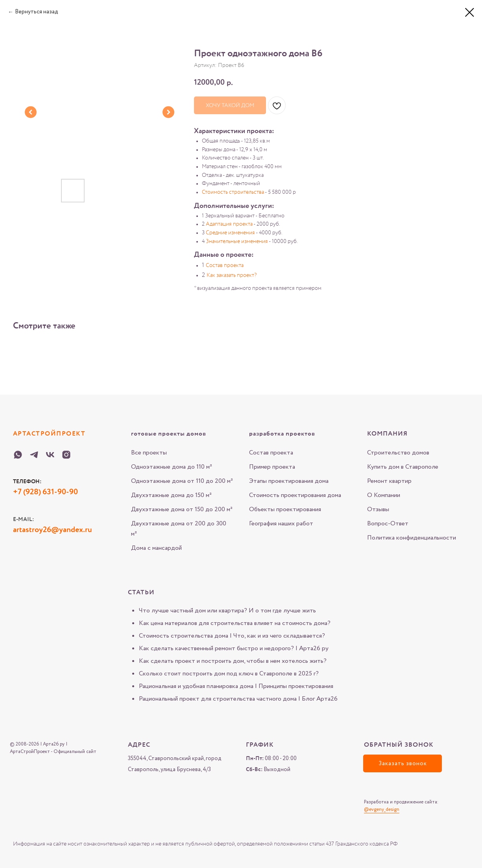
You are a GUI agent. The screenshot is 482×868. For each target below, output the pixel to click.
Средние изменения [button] (230, 233)
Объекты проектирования (285, 509)
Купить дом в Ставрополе (403, 467)
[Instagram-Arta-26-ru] (66, 455)
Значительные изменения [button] (237, 241)
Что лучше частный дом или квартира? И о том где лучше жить (227, 611)
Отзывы (378, 509)
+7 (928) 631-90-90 (45, 492)
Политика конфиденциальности (412, 538)
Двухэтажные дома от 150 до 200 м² (182, 509)
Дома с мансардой (156, 548)
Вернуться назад (37, 12)
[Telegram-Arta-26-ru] (34, 455)
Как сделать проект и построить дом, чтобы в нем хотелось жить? (233, 661)
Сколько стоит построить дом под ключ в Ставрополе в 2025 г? (229, 674)
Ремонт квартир (389, 481)
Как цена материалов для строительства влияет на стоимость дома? (235, 623)
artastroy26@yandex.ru (53, 530)
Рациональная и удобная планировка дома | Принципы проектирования (236, 686)
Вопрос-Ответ (388, 524)
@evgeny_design (382, 810)
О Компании (384, 495)
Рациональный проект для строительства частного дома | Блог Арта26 (238, 699)
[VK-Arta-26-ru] (50, 455)
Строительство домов (398, 453)
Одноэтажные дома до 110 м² (172, 467)
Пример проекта (272, 467)
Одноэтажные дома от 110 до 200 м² (182, 481)
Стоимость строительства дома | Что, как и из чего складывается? (232, 636)
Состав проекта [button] (225, 265)
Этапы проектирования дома (289, 481)
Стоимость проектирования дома (295, 495)
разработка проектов (282, 434)
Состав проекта (271, 453)
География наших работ (281, 524)
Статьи (141, 593)
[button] (403, 763)
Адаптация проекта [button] (229, 224)
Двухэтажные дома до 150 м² (171, 495)
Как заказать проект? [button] (232, 275)
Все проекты (149, 453)
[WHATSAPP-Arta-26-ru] (18, 455)
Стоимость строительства (233, 192)
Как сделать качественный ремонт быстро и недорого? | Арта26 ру (234, 648)
